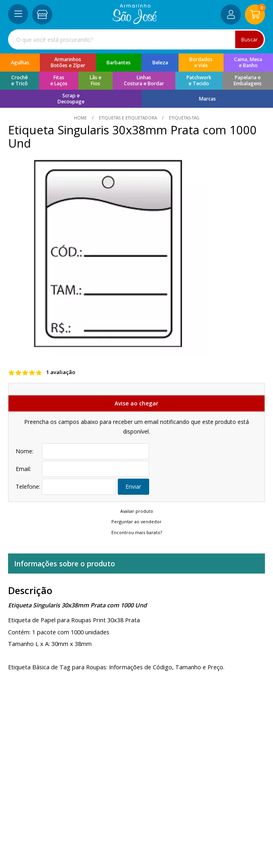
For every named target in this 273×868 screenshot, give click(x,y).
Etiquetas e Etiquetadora (128, 118)
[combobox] (136, 39)
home (81, 118)
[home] (134, 22)
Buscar (249, 39)
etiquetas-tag (184, 118)
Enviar (134, 486)
